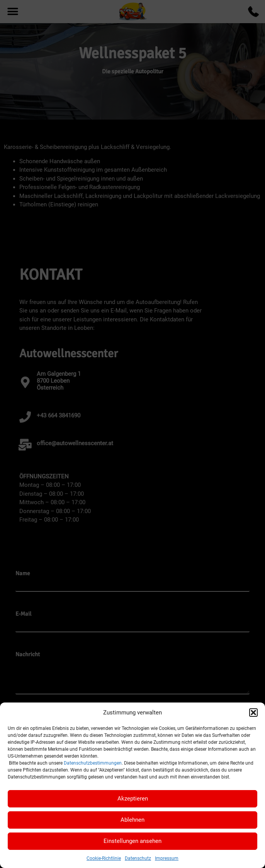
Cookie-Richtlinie (104, 858)
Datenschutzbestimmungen (93, 763)
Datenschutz (138, 858)
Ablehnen (132, 820)
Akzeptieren (133, 799)
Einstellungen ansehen (132, 841)
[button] (253, 713)
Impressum (167, 858)
